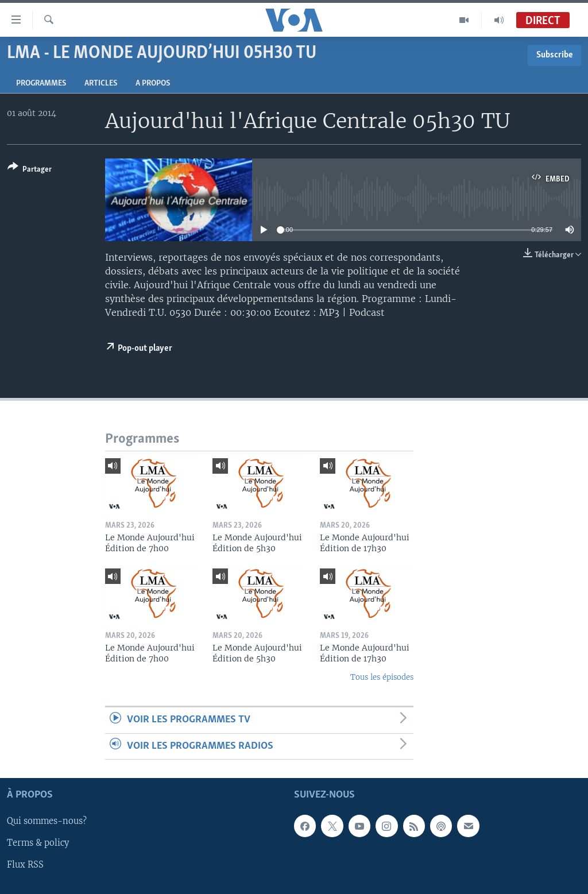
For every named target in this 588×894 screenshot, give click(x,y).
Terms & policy (38, 843)
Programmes (41, 84)
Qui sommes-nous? (47, 821)
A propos (153, 84)
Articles (101, 84)
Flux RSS (25, 865)
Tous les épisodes (382, 677)
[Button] (30, 170)
